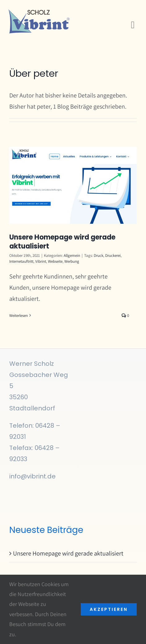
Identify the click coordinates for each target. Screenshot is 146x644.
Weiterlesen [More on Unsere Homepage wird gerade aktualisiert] (19, 316)
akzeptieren (109, 609)
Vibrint (41, 261)
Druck (99, 255)
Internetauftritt (21, 261)
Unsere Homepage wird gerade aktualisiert (62, 242)
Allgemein (72, 255)
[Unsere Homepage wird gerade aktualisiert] (73, 185)
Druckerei (113, 255)
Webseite (55, 261)
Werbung (72, 261)
